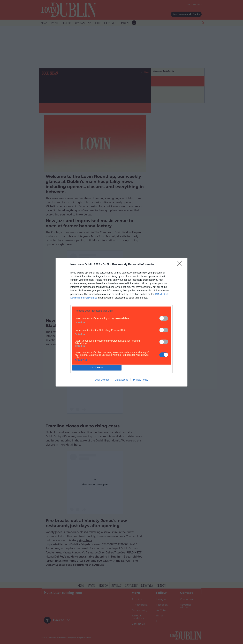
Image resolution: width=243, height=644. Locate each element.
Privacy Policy (141, 380)
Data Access (121, 380)
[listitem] (121, 311)
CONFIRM (97, 368)
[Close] (180, 265)
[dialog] (121, 322)
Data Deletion (102, 380)
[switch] (164, 318)
